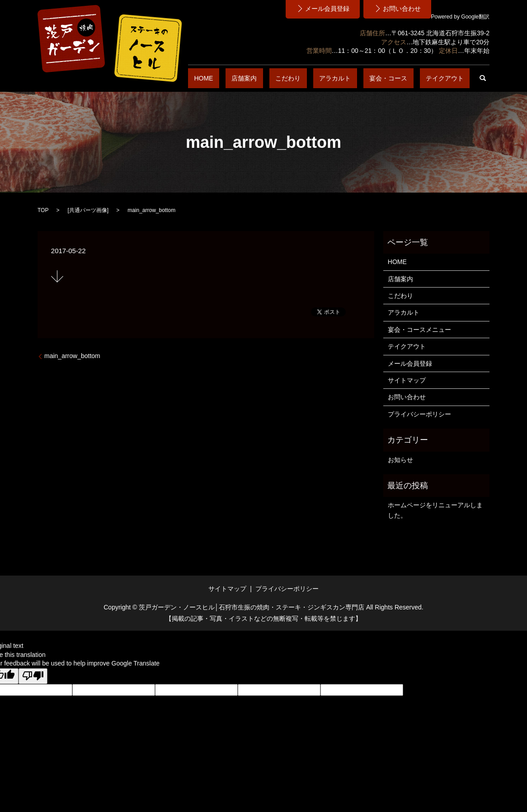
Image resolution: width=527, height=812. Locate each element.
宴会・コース (406, 78)
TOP (43, 210)
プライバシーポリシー (419, 414)
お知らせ (400, 460)
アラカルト (365, 78)
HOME (270, 78)
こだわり (330, 78)
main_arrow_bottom (72, 356)
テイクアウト (451, 78)
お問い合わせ (407, 397)
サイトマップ (407, 380)
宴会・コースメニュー (419, 330)
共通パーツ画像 (88, 210)
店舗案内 (299, 78)
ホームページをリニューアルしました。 (435, 510)
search (483, 78)
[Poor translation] (33, 676)
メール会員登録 (410, 364)
